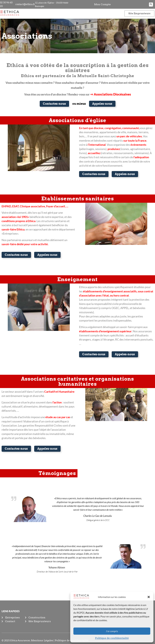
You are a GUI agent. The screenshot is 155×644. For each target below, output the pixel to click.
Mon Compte (102, 4)
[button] (149, 597)
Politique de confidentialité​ (112, 638)
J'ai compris (112, 631)
